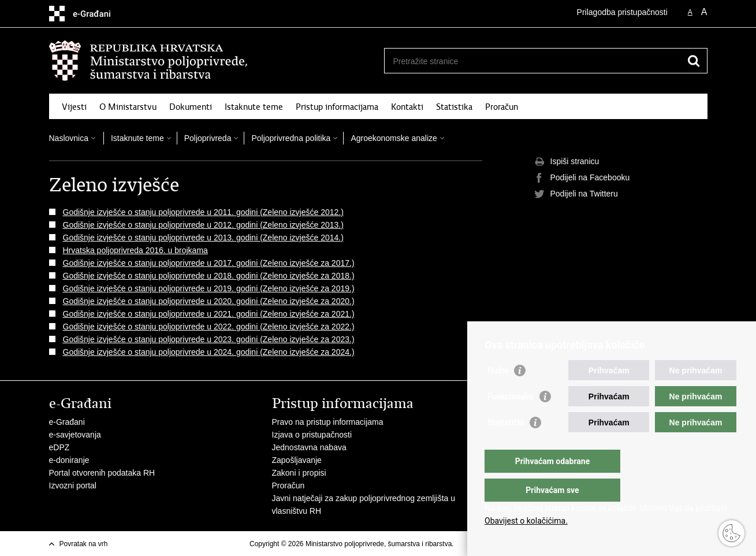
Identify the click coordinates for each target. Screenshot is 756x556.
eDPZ (59, 447)
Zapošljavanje (297, 460)
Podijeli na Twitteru (576, 194)
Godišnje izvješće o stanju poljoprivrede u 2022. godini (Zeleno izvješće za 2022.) (209, 327)
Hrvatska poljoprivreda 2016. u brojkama (135, 250)
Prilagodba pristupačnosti (622, 12)
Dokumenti (191, 107)
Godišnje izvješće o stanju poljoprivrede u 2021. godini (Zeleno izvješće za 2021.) (209, 314)
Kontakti (407, 107)
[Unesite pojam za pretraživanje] (533, 61)
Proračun (502, 107)
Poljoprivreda (208, 138)
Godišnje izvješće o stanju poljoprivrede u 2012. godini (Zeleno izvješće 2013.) (203, 225)
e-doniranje (69, 460)
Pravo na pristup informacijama (328, 422)
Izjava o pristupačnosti (312, 435)
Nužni (498, 394)
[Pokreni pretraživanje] (694, 61)
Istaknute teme (254, 107)
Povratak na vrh (84, 544)
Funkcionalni (511, 420)
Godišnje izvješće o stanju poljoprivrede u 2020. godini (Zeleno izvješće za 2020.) (209, 301)
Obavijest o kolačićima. (526, 521)
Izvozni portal (73, 485)
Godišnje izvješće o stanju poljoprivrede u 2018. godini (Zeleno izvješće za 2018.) (209, 276)
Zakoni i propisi (299, 473)
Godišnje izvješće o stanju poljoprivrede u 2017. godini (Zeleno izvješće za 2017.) (209, 263)
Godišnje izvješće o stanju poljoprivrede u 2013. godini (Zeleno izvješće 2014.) (203, 238)
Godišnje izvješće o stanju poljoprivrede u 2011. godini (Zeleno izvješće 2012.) (203, 212)
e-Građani (67, 422)
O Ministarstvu (128, 107)
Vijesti (74, 107)
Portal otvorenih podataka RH (102, 473)
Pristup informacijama (337, 107)
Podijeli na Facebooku (582, 178)
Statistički (506, 446)
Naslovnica (69, 138)
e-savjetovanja (75, 435)
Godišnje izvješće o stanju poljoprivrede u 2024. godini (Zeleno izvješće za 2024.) (209, 352)
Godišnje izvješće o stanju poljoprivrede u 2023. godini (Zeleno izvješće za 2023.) (209, 339)
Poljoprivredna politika (291, 138)
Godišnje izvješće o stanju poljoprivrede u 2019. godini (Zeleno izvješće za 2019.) (209, 288)
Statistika (454, 107)
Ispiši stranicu (567, 162)
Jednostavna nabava (309, 447)
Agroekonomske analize (394, 138)
